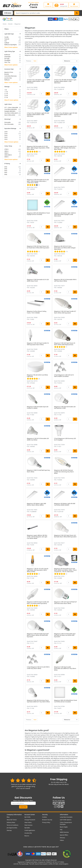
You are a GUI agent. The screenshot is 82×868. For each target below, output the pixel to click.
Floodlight (7, 60)
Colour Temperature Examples (66, 823)
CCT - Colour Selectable (11, 107)
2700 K (6, 149)
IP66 (6, 174)
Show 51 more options (11, 100)
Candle (6, 37)
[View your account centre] (74, 5)
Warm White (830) (10, 115)
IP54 (6, 171)
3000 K (6, 153)
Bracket (7, 74)
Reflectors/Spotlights (11, 45)
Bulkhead (7, 55)
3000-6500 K (8, 155)
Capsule (7, 39)
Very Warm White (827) (11, 113)
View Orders (28, 822)
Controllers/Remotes (11, 76)
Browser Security (47, 820)
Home (5, 24)
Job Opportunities (12, 828)
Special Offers (64, 835)
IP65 (6, 172)
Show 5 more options (11, 65)
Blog (8, 817)
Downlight (7, 57)
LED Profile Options (66, 820)
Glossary (63, 838)
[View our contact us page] (48, 5)
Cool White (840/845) (11, 109)
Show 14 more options (11, 142)
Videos (62, 840)
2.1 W (6, 94)
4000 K (6, 157)
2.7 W (6, 97)
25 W (6, 134)
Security (45, 815)
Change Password (30, 820)
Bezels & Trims (9, 72)
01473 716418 (33, 6)
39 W (6, 139)
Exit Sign (7, 58)
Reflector (7, 80)
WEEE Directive (64, 832)
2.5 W (6, 95)
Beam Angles (64, 827)
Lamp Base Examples (66, 817)
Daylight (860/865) (10, 111)
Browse (8, 13)
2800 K (6, 151)
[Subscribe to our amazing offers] (23, 803)
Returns (27, 836)
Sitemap (9, 830)
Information (64, 815)
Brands (10, 24)
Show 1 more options (11, 82)
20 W (6, 132)
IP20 (6, 167)
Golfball (7, 43)
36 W (6, 137)
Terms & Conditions (13, 825)
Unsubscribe (28, 833)
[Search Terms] (44, 13)
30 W (6, 135)
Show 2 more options (11, 47)
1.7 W (6, 92)
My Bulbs (27, 828)
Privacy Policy (46, 822)
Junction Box (8, 78)
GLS (6, 41)
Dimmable (7, 122)
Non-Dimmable (9, 124)
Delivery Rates (11, 822)
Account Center (30, 815)
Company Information (14, 815)
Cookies (45, 817)
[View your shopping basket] (61, 5)
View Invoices (28, 825)
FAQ (61, 830)
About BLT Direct (12, 820)
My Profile (27, 817)
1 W (6, 90)
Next (35, 61)
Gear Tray (7, 62)
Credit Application (30, 830)
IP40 (6, 169)
